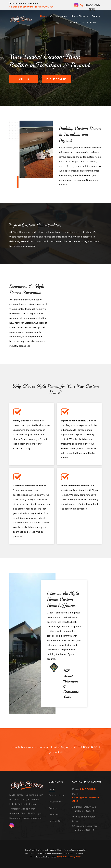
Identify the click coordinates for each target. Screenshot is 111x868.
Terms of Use (62, 857)
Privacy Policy (75, 857)
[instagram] (76, 5)
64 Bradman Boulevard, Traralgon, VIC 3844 (32, 7)
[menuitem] (44, 16)
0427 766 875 (90, 747)
